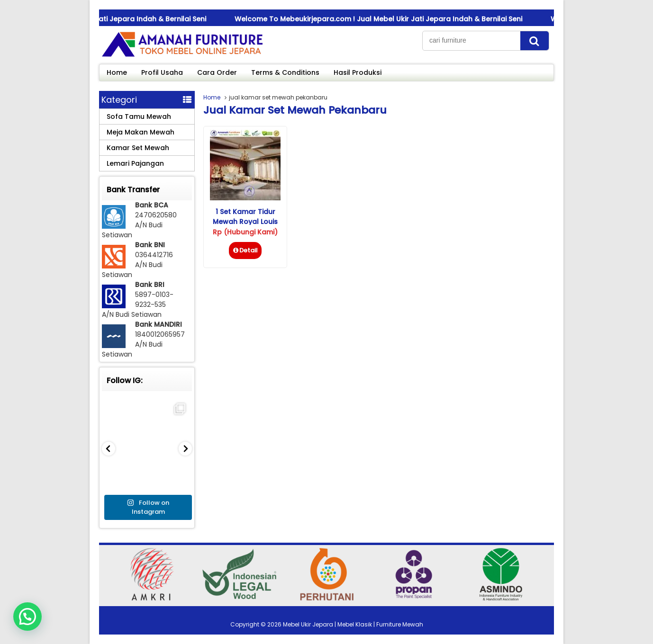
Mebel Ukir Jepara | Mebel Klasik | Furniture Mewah (353, 624)
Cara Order (217, 72)
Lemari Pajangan (135, 163)
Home (117, 72)
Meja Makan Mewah (141, 132)
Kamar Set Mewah (138, 148)
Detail (245, 250)
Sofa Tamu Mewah (139, 116)
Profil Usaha (162, 72)
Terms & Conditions (285, 72)
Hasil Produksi (358, 72)
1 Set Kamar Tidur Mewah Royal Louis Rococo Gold (245, 222)
